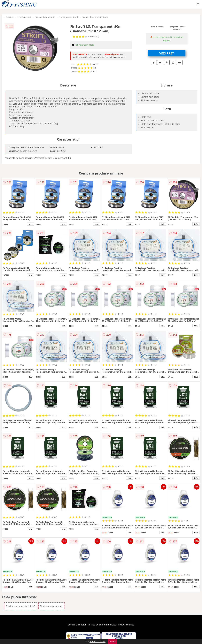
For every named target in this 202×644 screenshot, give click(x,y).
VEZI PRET (167, 53)
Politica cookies (126, 625)
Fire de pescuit (24, 17)
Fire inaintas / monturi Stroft (95, 17)
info (30, 224)
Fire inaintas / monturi (45, 17)
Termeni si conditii (76, 625)
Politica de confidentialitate (102, 625)
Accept (112, 641)
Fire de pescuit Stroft (68, 17)
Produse (10, 17)
